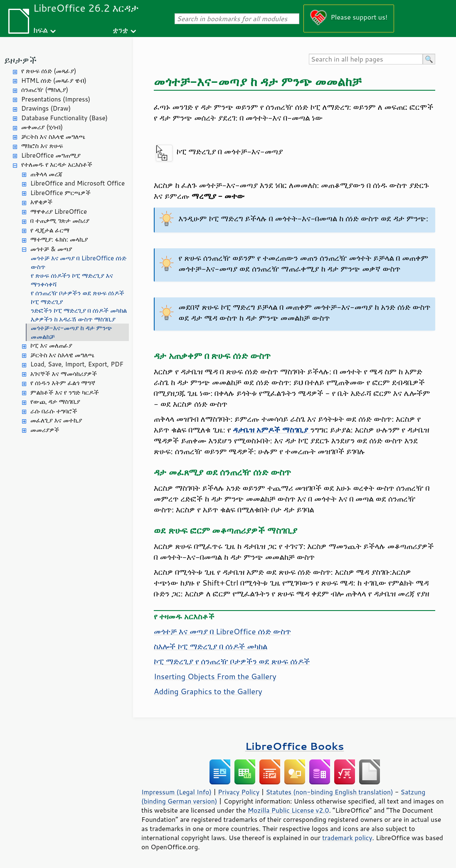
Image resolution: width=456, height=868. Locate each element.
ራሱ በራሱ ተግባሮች (54, 411)
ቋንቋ (120, 30)
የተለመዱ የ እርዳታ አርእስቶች (57, 164)
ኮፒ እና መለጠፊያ (51, 345)
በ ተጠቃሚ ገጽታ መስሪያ (60, 221)
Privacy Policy (239, 792)
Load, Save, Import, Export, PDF (77, 364)
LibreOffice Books (295, 746)
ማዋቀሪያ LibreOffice (59, 211)
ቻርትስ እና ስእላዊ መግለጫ (53, 137)
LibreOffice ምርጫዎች (60, 193)
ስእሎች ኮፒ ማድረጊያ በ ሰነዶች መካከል (211, 646)
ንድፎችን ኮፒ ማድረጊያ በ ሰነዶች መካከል (79, 310)
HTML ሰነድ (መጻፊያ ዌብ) (54, 80)
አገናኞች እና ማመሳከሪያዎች (64, 374)
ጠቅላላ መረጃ (47, 174)
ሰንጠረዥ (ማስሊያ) (45, 90)
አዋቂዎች (41, 202)
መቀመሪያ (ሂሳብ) (42, 127)
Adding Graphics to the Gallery (208, 691)
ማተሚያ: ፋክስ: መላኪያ (59, 239)
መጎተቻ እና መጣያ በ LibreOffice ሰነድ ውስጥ (79, 262)
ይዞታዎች (20, 60)
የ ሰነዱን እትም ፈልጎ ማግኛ (63, 383)
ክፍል (41, 30)
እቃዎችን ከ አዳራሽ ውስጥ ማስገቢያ (73, 319)
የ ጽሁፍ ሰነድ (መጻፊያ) (49, 71)
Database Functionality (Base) (64, 118)
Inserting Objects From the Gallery (215, 676)
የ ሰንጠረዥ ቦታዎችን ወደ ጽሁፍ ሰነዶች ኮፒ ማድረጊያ (78, 297)
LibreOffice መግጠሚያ (51, 155)
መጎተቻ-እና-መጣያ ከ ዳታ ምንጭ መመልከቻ (71, 332)
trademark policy (347, 838)
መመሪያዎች (45, 430)
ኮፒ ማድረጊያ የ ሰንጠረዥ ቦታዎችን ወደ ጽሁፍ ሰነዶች (232, 661)
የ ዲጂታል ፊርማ (50, 230)
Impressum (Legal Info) (176, 792)
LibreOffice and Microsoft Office (78, 183)
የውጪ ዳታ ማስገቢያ (55, 402)
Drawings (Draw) (46, 108)
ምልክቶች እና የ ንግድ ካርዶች (65, 392)
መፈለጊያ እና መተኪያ (56, 420)
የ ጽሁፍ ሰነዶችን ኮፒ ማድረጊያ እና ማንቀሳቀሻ (72, 280)
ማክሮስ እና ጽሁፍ (42, 146)
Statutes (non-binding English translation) (329, 792)
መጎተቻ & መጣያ (51, 249)
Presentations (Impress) (56, 99)
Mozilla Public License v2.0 (288, 810)
